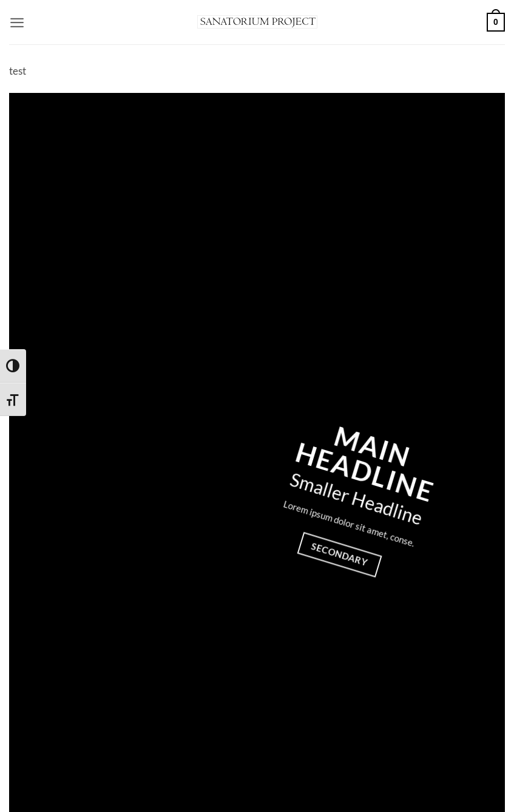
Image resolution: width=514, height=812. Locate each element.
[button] (17, 22)
